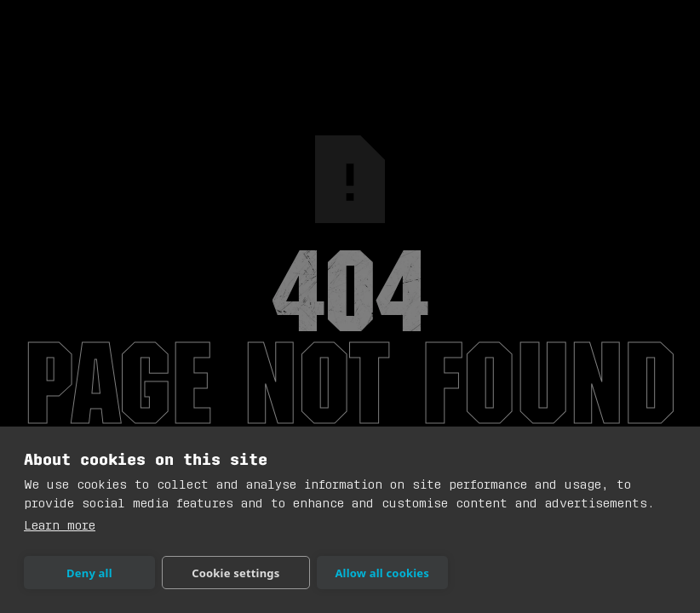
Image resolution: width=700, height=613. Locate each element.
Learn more (60, 526)
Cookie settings (235, 573)
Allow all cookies (382, 573)
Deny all (89, 573)
